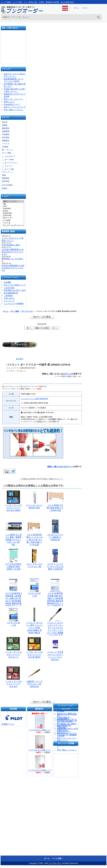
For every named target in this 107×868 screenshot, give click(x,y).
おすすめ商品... (8, 185)
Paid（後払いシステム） (14, 110)
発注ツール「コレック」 (14, 99)
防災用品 (6, 181)
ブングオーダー (55, 863)
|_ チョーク (7, 166)
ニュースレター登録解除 (14, 304)
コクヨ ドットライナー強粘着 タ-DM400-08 (55, 537)
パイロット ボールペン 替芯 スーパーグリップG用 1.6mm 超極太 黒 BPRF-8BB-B (34, 628)
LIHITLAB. (13, 215)
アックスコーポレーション (13, 225)
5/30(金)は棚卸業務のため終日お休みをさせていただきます (13, 268)
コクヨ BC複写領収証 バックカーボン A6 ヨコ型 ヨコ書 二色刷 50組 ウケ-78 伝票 (34, 540)
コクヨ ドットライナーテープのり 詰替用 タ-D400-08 (55, 566)
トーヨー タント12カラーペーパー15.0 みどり (13, 655)
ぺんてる (13, 223)
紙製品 (5, 125)
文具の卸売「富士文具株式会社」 (14, 57)
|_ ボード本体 (8, 160)
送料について (9, 102)
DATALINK (13, 213)
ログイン (86, 8)
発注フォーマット (14, 38)
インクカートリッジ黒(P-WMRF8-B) (34, 399)
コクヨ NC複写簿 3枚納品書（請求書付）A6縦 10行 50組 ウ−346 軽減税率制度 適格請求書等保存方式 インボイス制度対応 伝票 (13, 601)
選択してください (13, 202)
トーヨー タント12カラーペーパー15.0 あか (13, 684)
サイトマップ (9, 301)
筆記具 (5, 122)
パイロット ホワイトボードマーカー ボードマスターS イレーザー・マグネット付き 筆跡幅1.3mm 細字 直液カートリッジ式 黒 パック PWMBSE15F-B (55, 633)
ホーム (76, 8)
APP (13, 206)
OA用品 (5, 147)
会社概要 (7, 282)
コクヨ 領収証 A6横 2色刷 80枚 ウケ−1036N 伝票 (55, 508)
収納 (4, 175)
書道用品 (6, 128)
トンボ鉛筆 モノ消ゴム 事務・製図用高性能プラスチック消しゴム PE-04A (13, 540)
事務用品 (6, 141)
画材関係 (6, 131)
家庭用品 (6, 178)
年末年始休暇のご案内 (11, 245)
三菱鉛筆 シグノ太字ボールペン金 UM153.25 (34, 684)
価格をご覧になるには (56, 467)
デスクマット (8, 172)
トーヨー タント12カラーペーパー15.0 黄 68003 (34, 655)
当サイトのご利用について (15, 285)
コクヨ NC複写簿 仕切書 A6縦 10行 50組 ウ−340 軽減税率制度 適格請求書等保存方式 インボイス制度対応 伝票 (55, 601)
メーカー (5, 196)
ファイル (6, 144)
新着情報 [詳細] (8, 231)
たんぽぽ (13, 220)
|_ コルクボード (9, 156)
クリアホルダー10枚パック (40, 730)
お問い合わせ (14, 48)
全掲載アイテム (8, 724)
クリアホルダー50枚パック (40, 750)
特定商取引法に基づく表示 (15, 290)
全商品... (5, 188)
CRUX (13, 211)
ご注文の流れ (9, 288)
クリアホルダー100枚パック (40, 770)
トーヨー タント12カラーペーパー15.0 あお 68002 (13, 508)
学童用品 (6, 134)
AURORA (13, 209)
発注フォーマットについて (15, 107)
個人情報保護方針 (11, 293)
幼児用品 (6, 137)
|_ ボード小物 (8, 169)
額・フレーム (8, 150)
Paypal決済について (12, 104)
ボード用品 (15, 311)
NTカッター (13, 218)
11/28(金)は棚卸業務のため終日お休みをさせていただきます (13, 252)
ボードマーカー (27, 311)
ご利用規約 (8, 296)
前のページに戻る (42, 317)
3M (13, 204)
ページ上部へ (57, 858)
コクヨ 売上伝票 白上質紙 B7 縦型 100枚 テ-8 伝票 (13, 566)
